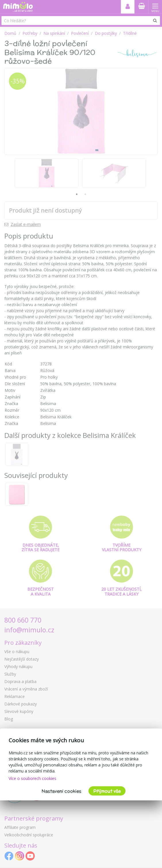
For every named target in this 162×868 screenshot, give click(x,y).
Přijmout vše (107, 791)
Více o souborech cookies (32, 778)
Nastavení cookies (61, 791)
